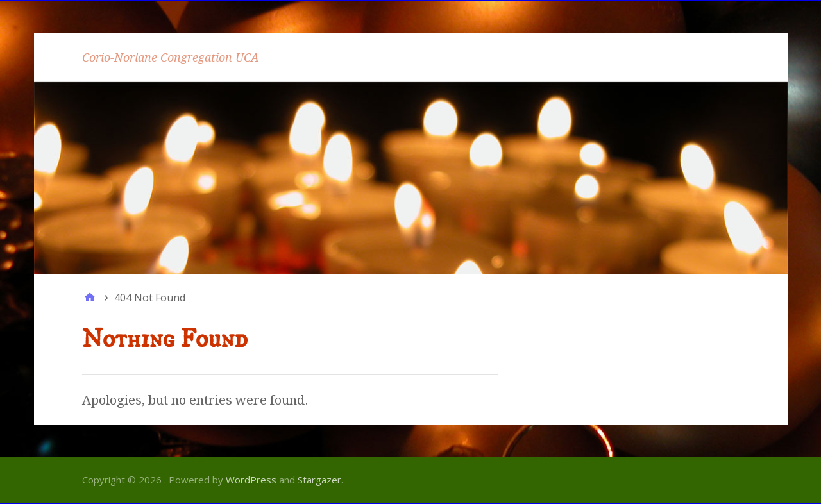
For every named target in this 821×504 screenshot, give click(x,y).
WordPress (251, 480)
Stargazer (319, 480)
